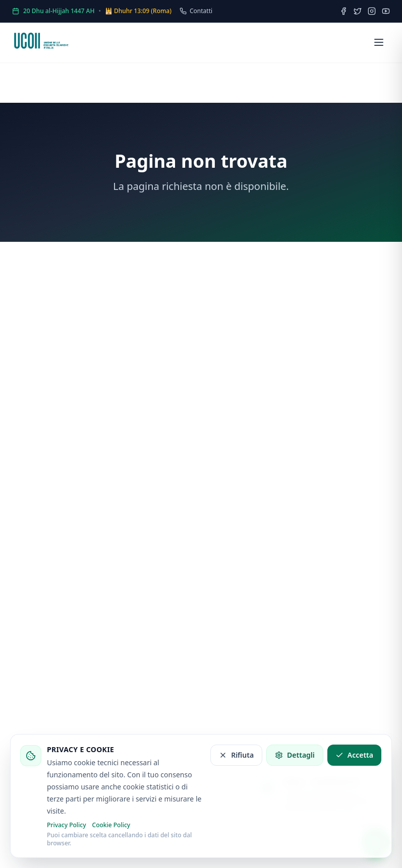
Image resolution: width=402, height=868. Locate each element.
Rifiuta (236, 755)
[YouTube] (386, 11)
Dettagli (295, 755)
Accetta (354, 755)
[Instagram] (372, 11)
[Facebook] (343, 11)
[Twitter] (358, 11)
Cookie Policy (111, 825)
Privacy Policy (67, 825)
